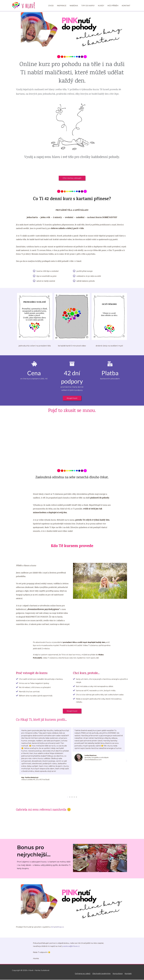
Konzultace (118, 974)
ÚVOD (51, 6)
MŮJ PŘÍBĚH (113, 6)
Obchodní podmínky (102, 974)
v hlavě (29, 6)
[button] (72, 178)
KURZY (101, 6)
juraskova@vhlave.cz (71, 947)
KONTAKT (126, 6)
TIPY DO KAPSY (88, 6)
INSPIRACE (62, 6)
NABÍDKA (74, 6)
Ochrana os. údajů (83, 974)
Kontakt (129, 974)
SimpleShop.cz (57, 927)
